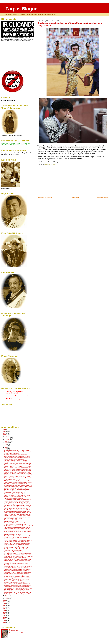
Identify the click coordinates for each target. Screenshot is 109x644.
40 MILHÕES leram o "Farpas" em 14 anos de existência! (18, 526)
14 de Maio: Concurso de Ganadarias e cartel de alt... (18, 510)
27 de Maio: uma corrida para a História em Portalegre (18, 500)
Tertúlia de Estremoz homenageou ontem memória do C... (19, 475)
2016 (5, 610)
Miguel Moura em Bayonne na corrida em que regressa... (18, 482)
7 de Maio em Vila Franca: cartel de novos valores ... (17, 542)
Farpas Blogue (21, 9)
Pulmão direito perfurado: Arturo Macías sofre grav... (17, 489)
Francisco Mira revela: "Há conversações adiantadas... (18, 575)
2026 (5, 430)
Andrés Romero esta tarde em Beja (13, 519)
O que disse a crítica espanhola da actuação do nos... (18, 491)
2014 (5, 614)
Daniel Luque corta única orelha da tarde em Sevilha (17, 456)
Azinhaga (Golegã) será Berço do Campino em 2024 (17, 594)
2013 (5, 615)
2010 (5, 621)
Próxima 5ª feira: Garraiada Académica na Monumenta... (18, 478)
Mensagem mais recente (45, 198)
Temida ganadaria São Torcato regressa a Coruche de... (18, 592)
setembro (7, 441)
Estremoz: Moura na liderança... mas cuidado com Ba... (18, 465)
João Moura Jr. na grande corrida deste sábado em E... (18, 569)
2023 (5, 435)
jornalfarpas (14, 630)
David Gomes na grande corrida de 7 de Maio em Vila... (18, 516)
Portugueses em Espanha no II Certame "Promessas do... (19, 556)
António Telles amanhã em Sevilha (13, 534)
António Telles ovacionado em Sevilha (14, 498)
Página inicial (75, 198)
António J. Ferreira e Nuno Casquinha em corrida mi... (18, 468)
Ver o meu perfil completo (16, 633)
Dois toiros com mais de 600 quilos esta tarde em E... (17, 507)
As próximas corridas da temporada (13, 546)
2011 (5, 619)
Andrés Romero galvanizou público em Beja (15, 497)
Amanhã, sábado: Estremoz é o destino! (14, 552)
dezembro (7, 436)
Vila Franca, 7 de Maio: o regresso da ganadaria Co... (18, 585)
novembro (7, 438)
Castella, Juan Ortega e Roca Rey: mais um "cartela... (18, 549)
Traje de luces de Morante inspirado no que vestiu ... (17, 574)
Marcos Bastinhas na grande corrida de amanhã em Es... (18, 540)
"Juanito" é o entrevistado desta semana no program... (18, 565)
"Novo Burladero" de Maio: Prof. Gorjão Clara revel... (17, 545)
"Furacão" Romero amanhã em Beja (13, 550)
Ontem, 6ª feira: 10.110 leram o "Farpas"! (14, 523)
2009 (5, 622)
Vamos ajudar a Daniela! (10, 539)
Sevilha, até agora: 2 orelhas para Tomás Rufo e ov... (17, 561)
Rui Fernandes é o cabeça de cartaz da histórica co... (17, 584)
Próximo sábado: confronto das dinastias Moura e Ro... (18, 501)
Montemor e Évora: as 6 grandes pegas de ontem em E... (18, 471)
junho (6, 446)
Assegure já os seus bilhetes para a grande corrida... (17, 517)
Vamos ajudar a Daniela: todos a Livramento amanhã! (18, 450)
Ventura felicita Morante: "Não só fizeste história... (17, 568)
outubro (7, 439)
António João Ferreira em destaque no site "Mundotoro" (18, 474)
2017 (5, 609)
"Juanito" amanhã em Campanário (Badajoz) (15, 524)
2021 (5, 602)
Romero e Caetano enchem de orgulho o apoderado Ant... (19, 487)
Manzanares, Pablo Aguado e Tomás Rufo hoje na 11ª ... (18, 571)
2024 (5, 433)
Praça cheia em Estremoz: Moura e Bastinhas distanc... (18, 494)
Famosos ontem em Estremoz (12, 453)
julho (6, 444)
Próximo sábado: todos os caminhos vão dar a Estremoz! (18, 591)
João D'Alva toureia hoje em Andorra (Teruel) (15, 488)
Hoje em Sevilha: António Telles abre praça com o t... (17, 508)
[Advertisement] (53, 182)
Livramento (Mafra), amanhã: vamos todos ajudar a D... (18, 463)
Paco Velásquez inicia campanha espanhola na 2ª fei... (18, 536)
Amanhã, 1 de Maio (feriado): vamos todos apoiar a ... (18, 477)
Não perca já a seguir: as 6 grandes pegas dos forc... (17, 484)
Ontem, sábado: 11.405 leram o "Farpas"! (15, 492)
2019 (5, 605)
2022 (5, 600)
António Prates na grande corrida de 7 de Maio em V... (18, 504)
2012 (5, 617)
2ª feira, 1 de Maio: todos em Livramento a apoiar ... (17, 548)
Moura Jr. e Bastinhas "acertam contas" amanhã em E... (18, 532)
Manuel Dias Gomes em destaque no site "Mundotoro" (18, 572)
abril (6, 449)
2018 (5, 607)
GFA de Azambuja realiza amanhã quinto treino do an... (18, 555)
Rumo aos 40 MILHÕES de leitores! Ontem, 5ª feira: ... (18, 559)
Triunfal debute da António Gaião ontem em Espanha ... (18, 485)
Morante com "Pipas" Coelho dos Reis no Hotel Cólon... (18, 578)
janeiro (6, 599)
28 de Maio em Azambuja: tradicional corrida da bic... (17, 511)
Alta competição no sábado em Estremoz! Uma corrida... (18, 562)
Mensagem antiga (102, 198)
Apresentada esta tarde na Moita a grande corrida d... (18, 530)
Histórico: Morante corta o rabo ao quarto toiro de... (17, 590)
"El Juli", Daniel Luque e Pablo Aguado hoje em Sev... (18, 481)
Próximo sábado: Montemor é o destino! (14, 459)
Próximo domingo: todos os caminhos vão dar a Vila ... (18, 458)
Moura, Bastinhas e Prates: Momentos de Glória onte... (18, 462)
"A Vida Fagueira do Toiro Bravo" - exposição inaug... (17, 503)
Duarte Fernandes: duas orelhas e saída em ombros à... (18, 452)
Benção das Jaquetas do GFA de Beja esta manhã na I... (18, 505)
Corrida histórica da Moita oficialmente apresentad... (17, 579)
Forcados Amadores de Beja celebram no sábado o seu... (18, 566)
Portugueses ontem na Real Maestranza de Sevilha (17, 495)
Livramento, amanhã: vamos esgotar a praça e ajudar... (18, 466)
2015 (5, 612)
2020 (5, 604)
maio (6, 447)
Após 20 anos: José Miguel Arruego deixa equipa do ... (18, 469)
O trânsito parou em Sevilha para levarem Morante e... (18, 587)
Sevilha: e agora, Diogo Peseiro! (12, 479)
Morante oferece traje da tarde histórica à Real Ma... (17, 537)
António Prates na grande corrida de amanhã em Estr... (18, 527)
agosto (6, 443)
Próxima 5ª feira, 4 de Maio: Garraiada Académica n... (18, 543)
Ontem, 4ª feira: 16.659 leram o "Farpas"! (14, 582)
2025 (5, 431)
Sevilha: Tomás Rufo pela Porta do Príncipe (15, 558)
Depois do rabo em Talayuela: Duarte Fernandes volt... (18, 563)
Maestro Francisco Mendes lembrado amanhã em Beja (18, 514)
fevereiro (7, 597)
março (6, 595)
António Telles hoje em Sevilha (12, 521)
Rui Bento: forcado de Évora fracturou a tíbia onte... (17, 472)
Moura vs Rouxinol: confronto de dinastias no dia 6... (17, 533)
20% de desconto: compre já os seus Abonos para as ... (18, 553)
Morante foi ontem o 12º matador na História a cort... (17, 577)
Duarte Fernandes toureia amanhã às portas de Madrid (18, 513)
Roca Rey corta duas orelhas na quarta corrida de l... (17, 529)
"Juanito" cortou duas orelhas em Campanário (16, 455)
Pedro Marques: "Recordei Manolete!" (14, 581)
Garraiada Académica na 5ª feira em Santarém (16, 461)
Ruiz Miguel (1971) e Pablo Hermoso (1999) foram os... (18, 588)
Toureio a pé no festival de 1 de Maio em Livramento (17, 520)
